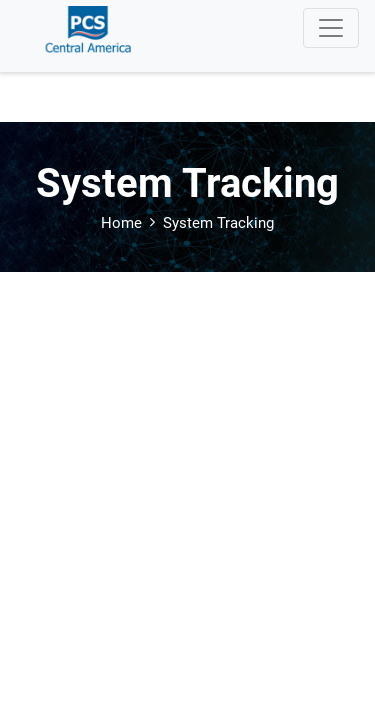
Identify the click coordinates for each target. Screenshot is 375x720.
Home (121, 223)
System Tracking (218, 223)
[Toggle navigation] (331, 28)
